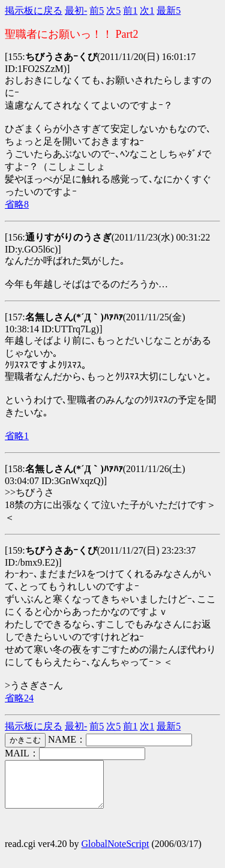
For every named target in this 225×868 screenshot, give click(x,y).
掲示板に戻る (34, 10)
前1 (130, 10)
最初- (76, 10)
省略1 (17, 436)
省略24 (19, 698)
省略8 (17, 204)
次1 (147, 10)
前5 (97, 10)
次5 (113, 10)
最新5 (169, 10)
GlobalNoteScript (115, 853)
